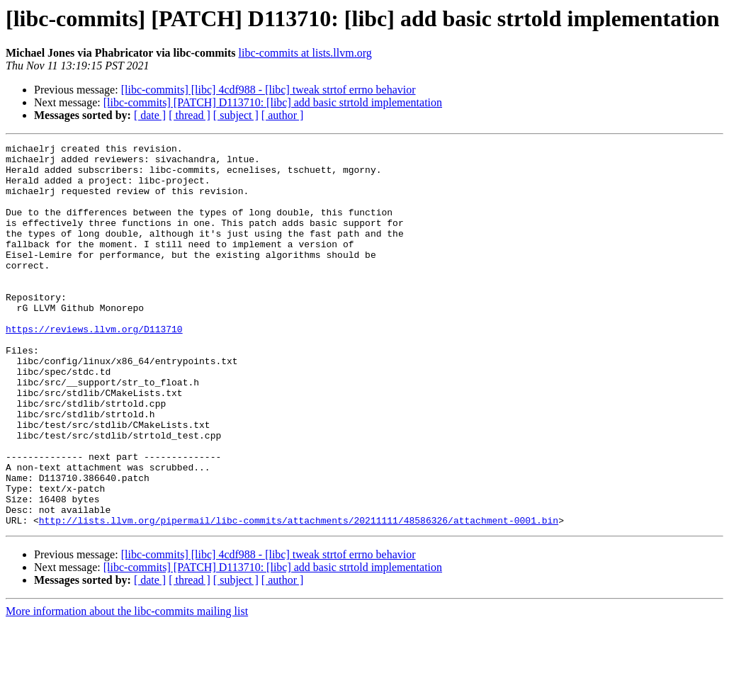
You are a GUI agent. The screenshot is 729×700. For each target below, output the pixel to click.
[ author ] (283, 115)
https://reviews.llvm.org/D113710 (94, 367)
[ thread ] (190, 115)
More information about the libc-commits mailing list (127, 688)
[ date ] (150, 115)
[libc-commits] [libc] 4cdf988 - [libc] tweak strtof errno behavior (269, 90)
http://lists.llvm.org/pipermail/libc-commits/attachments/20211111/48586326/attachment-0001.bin (299, 597)
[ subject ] (236, 115)
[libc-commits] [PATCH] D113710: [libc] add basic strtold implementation (273, 102)
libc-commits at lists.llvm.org (305, 53)
